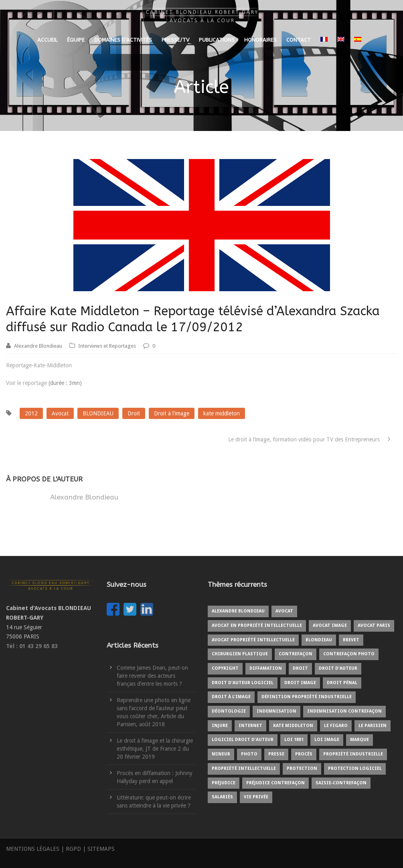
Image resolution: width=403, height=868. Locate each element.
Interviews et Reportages (107, 346)
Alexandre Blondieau (38, 346)
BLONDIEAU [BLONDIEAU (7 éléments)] (319, 640)
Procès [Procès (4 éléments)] (304, 754)
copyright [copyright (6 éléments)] (225, 668)
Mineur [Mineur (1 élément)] (221, 754)
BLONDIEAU (98, 413)
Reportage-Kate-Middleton (39, 365)
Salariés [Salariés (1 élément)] (222, 797)
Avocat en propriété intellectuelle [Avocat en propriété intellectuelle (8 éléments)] (257, 625)
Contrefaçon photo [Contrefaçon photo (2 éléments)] (349, 654)
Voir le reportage (26, 383)
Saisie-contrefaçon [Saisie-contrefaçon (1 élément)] (341, 783)
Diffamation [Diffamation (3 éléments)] (266, 668)
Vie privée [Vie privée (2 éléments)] (256, 797)
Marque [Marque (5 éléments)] (359, 740)
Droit (134, 413)
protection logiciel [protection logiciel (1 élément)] (355, 768)
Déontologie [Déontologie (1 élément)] (229, 711)
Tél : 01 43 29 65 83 (32, 646)
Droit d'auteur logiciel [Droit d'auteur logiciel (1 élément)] (243, 683)
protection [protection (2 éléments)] (302, 768)
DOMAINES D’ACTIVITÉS (123, 40)
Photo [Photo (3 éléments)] (249, 754)
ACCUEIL (47, 40)
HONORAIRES (260, 40)
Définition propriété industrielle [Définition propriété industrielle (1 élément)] (307, 697)
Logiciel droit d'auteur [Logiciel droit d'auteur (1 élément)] (243, 740)
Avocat (60, 413)
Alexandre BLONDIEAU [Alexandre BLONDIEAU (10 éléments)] (238, 611)
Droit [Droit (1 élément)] (300, 668)
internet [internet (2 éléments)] (250, 726)
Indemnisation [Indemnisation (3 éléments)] (276, 711)
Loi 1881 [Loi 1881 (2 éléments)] (294, 740)
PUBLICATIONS (217, 40)
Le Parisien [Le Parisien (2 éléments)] (373, 726)
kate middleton (222, 413)
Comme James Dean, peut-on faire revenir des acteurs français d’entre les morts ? (152, 676)
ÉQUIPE (76, 40)
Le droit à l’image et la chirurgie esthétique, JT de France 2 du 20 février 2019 (155, 749)
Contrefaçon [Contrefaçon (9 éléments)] (296, 654)
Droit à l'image (172, 413)
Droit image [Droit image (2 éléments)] (300, 683)
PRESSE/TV (175, 40)
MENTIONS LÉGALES (33, 849)
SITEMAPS (101, 849)
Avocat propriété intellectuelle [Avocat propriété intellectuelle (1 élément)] (253, 640)
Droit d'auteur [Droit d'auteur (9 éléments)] (338, 668)
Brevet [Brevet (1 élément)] (351, 640)
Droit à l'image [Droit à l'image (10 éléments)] (231, 697)
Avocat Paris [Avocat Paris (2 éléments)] (374, 625)
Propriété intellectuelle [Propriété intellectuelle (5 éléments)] (244, 768)
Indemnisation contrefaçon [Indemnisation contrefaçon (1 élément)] (344, 711)
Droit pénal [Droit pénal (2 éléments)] (342, 683)
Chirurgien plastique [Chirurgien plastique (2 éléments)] (240, 654)
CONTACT (299, 40)
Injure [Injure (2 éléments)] (220, 726)
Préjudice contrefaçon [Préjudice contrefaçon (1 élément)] (275, 783)
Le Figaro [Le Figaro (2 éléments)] (336, 726)
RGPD (73, 849)
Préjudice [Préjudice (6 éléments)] (224, 783)
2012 (31, 413)
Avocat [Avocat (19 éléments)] (284, 611)
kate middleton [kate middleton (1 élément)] (293, 726)
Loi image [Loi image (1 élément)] (327, 740)
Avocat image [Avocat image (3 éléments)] (330, 625)
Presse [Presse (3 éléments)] (276, 754)
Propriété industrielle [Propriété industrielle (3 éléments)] (353, 754)
